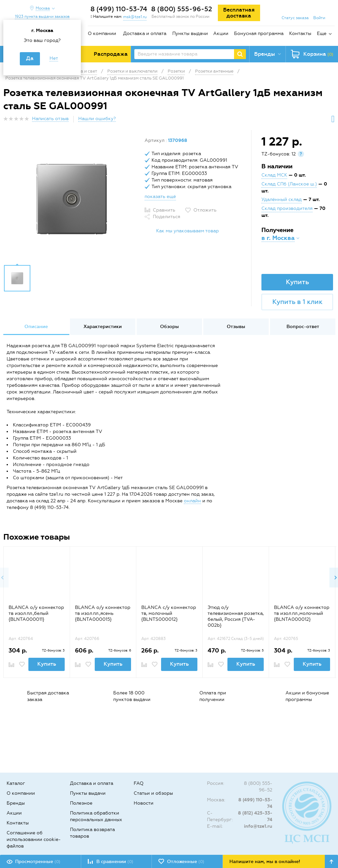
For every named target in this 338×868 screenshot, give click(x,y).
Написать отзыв (50, 119)
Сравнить (164, 210)
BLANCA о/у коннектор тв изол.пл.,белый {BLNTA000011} (36, 613)
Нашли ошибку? (97, 119)
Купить (297, 282)
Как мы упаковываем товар (187, 231)
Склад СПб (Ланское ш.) (289, 184)
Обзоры (169, 327)
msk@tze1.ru (135, 17)
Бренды (16, 803)
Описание (36, 327)
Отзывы (236, 327)
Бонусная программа (259, 33)
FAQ (139, 783)
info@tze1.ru (258, 826)
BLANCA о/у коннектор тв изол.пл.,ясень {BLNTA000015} (103, 613)
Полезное (81, 803)
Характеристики (103, 327)
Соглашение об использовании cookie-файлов (34, 839)
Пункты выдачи (190, 33)
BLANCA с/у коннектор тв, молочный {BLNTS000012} (169, 613)
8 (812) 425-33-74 (255, 816)
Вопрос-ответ (303, 327)
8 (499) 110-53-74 (119, 9)
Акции (221, 33)
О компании (102, 33)
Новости (144, 803)
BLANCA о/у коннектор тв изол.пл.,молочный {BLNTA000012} (302, 613)
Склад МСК (274, 175)
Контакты (300, 33)
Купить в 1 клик (297, 302)
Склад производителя (287, 208)
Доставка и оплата (145, 33)
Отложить (205, 210)
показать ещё (160, 197)
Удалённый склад (282, 200)
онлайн (192, 501)
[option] (71, 199)
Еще (322, 33)
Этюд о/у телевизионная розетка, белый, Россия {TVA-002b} (236, 616)
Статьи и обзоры (153, 793)
